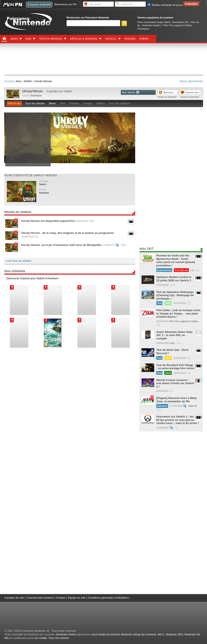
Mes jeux (168, 92)
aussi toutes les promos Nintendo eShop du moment (123, 634)
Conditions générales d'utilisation (108, 598)
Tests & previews (51, 39)
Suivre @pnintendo (191, 81)
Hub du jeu (14, 103)
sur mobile (41, 638)
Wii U (161, 634)
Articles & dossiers (84, 39)
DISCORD (130, 39)
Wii (6, 638)
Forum (144, 39)
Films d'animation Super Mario (154, 22)
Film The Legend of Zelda (177, 25)
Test (63, 103)
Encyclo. (111, 39)
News (14, 39)
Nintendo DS (192, 634)
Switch (68, 91)
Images (88, 103)
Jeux (28, 39)
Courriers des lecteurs (40, 598)
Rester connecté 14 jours (165, 5)
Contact (61, 598)
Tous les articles (35, 103)
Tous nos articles (59, 638)
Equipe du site (76, 598)
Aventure (36, 96)
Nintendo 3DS (174, 634)
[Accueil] (4, 39)
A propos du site (14, 598)
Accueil (9, 81)
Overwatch (143, 29)
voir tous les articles (19, 261)
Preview (74, 103)
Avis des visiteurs (120, 103)
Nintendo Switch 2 (152, 25)
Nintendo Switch (66, 634)
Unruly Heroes (33, 91)
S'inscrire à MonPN (39, 5)
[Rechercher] (93, 23)
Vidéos (101, 103)
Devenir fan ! (192, 92)
